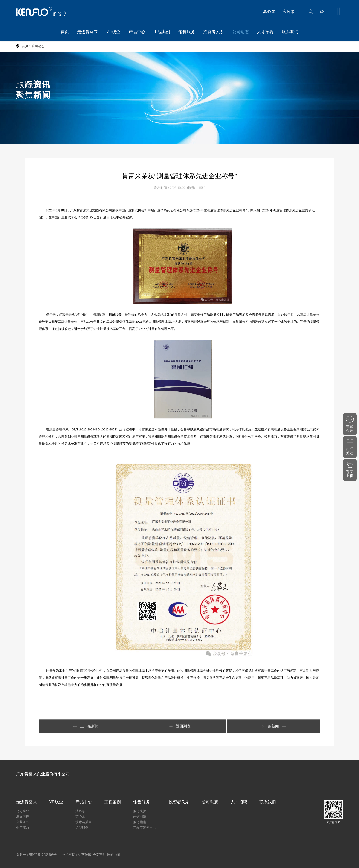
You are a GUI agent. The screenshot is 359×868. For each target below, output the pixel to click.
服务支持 (140, 811)
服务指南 (140, 822)
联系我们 (290, 32)
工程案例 (162, 32)
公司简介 (23, 811)
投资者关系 (214, 32)
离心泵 (269, 12)
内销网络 (140, 817)
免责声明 (99, 855)
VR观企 (113, 32)
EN (322, 11)
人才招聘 (265, 32)
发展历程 (23, 817)
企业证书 (23, 822)
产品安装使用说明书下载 (145, 828)
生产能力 (23, 828)
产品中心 (137, 35)
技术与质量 (84, 822)
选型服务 (82, 828)
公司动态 (240, 32)
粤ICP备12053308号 (43, 855)
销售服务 (187, 35)
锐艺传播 (85, 855)
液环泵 (289, 12)
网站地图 (114, 855)
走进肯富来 (87, 35)
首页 (65, 32)
